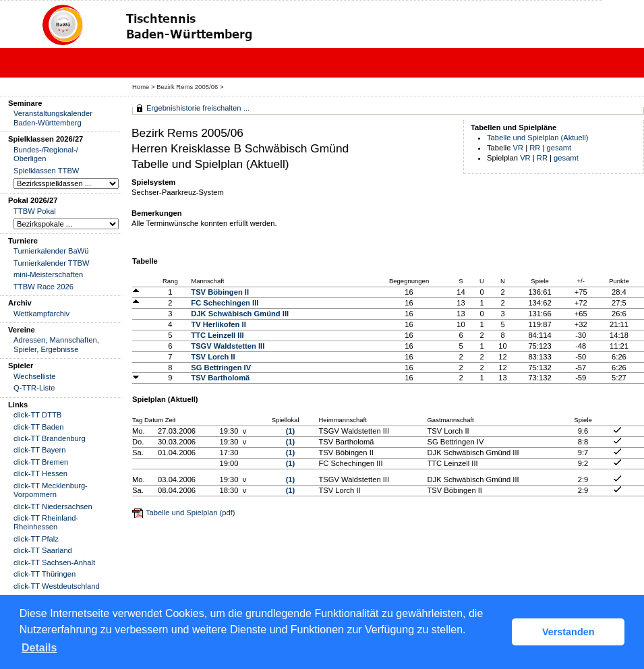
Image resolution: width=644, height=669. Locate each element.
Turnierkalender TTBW (52, 263)
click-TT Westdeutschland (57, 586)
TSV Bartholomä (220, 378)
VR (519, 148)
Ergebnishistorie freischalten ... (198, 108)
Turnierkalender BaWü (51, 251)
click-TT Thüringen (45, 574)
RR (535, 148)
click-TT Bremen (41, 462)
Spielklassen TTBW (46, 171)
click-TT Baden (38, 427)
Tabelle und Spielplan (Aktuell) (538, 138)
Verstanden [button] (568, 632)
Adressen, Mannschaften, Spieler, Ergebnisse (56, 344)
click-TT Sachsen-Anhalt (54, 562)
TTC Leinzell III (217, 335)
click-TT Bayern (40, 450)
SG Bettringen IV (221, 368)
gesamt (559, 148)
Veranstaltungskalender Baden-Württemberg (53, 118)
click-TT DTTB (37, 415)
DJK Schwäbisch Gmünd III (240, 314)
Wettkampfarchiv (41, 314)
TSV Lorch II (213, 357)
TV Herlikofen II (218, 324)
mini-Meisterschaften (48, 274)
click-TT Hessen (40, 473)
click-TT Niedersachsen (53, 506)
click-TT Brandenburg (50, 438)
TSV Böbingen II (220, 292)
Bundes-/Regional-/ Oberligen (46, 154)
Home (141, 87)
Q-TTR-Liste (34, 388)
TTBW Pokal (35, 211)
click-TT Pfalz (36, 539)
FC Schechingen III (225, 303)
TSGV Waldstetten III (228, 346)
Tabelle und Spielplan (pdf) (190, 513)
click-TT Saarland (43, 550)
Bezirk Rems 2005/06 (188, 87)
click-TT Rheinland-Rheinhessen (46, 522)
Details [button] (39, 648)
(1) (291, 431)
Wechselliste (35, 376)
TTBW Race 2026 (43, 287)
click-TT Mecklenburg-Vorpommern (51, 490)
